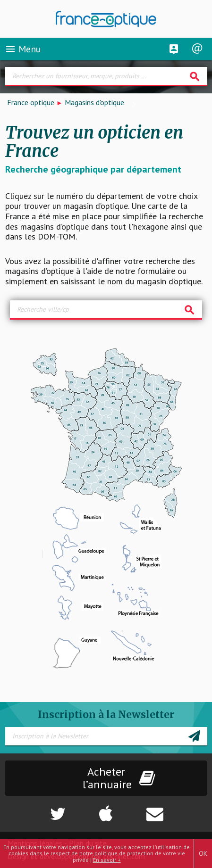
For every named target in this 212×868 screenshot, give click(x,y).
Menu (23, 49)
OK (203, 853)
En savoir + (107, 860)
